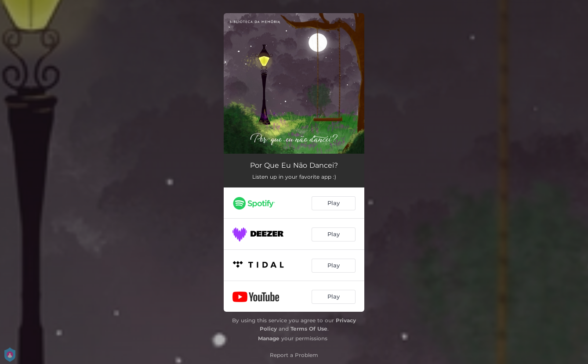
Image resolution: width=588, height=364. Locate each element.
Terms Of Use (309, 329)
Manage (269, 338)
